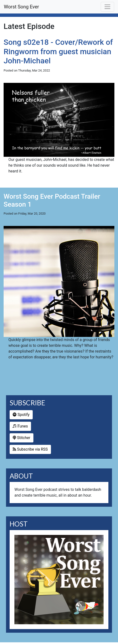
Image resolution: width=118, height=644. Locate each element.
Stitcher (22, 438)
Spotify (21, 415)
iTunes (20, 426)
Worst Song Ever (21, 7)
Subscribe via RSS (30, 449)
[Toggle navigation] (107, 7)
